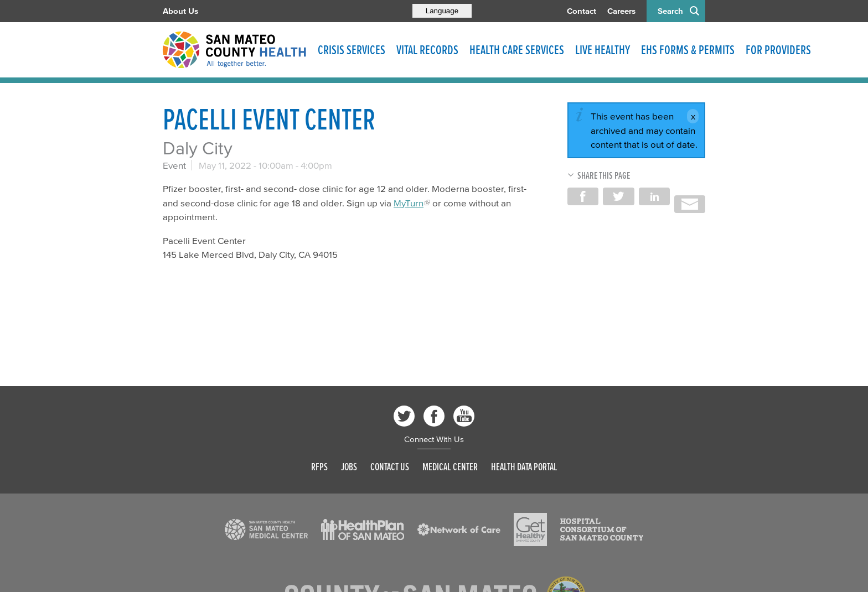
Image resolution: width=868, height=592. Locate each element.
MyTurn (409, 203)
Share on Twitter (618, 196)
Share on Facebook (583, 196)
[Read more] (266, 529)
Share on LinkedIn (654, 196)
